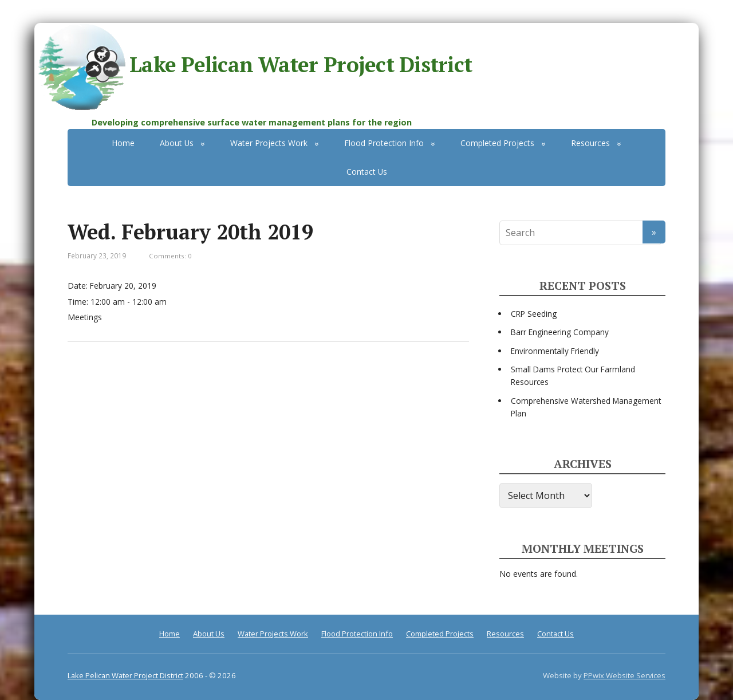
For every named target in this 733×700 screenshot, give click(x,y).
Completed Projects (497, 143)
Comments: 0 (170, 256)
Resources (590, 143)
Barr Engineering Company (560, 332)
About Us (177, 143)
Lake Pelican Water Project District (253, 67)
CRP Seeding (534, 314)
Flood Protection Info (384, 143)
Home (123, 143)
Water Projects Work (269, 143)
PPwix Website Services (624, 675)
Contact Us (367, 172)
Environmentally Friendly (555, 351)
